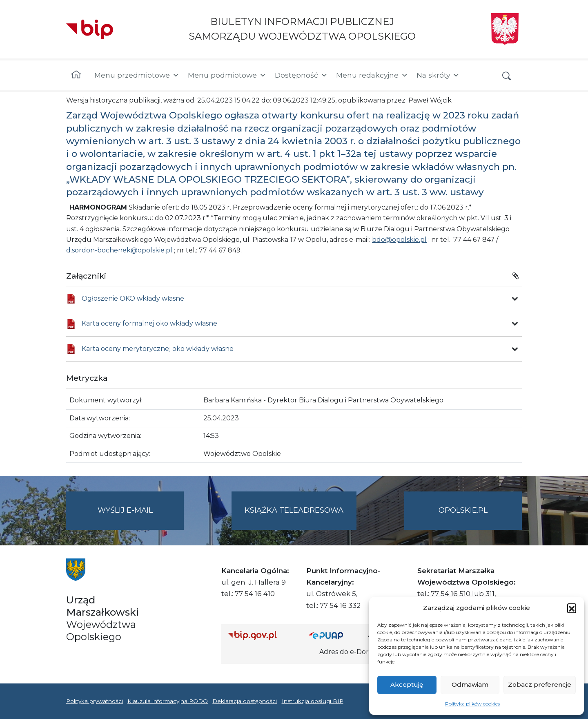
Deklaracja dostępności (245, 701)
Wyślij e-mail (141, 517)
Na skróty (438, 75)
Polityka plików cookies (472, 704)
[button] (572, 608)
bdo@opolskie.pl (399, 240)
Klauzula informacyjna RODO (168, 701)
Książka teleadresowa (294, 510)
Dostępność (301, 75)
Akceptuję (407, 684)
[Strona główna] (76, 75)
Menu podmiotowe (227, 75)
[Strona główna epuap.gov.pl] (335, 635)
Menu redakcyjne (372, 75)
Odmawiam (470, 684)
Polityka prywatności (95, 701)
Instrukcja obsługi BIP (313, 701)
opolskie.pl (463, 510)
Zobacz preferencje (540, 684)
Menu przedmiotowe (137, 75)
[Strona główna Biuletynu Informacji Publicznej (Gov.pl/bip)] (262, 635)
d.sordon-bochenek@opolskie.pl (119, 250)
